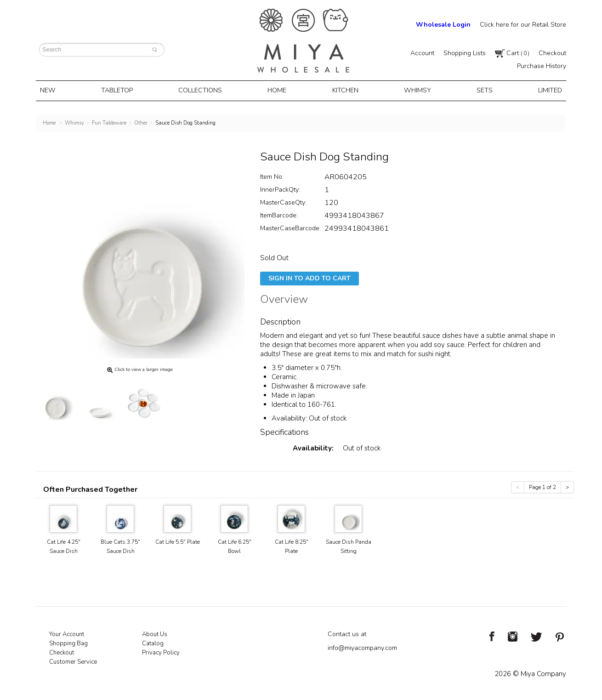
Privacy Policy (161, 651)
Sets (481, 90)
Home (279, 90)
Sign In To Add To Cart (310, 277)
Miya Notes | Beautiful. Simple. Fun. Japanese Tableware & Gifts (303, 41)
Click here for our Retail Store (523, 25)
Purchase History (542, 66)
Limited (545, 90)
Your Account (67, 633)
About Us (155, 633)
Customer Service (73, 660)
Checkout (552, 53)
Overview (284, 299)
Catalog (153, 642)
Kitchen (345, 90)
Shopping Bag (68, 642)
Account (422, 53)
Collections (203, 90)
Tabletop (120, 90)
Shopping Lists (465, 53)
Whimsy (416, 90)
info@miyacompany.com (362, 646)
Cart (512, 53)
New (53, 90)
